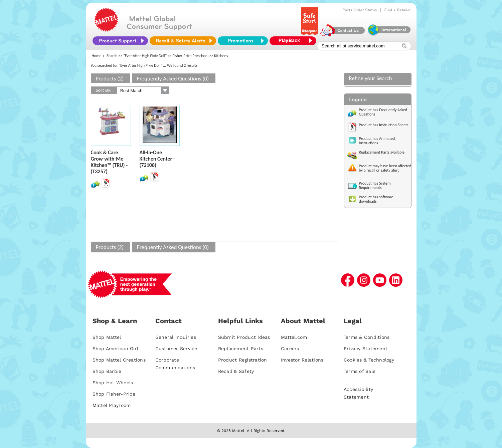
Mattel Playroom (112, 405)
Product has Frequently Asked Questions (383, 112)
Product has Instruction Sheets (384, 125)
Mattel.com (294, 337)
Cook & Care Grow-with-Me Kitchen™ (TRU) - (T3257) (109, 162)
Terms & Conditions (367, 337)
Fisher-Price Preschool (191, 56)
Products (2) (110, 79)
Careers (290, 349)
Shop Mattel (107, 337)
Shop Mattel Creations (119, 360)
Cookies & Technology (369, 360)
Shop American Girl (116, 349)
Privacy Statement (366, 349)
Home (96, 56)
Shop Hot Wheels (113, 383)
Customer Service (176, 349)
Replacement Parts (241, 349)
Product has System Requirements (375, 185)
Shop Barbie (107, 371)
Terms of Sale (360, 371)
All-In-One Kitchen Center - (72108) (157, 159)
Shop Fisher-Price (114, 394)
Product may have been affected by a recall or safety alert (385, 168)
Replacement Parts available (382, 152)
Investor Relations (302, 360)
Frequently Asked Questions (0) (173, 79)
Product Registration (243, 360)
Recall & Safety (236, 371)
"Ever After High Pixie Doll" (145, 56)
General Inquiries (176, 337)
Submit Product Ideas (244, 337)
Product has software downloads (376, 199)
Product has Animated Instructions (377, 141)
